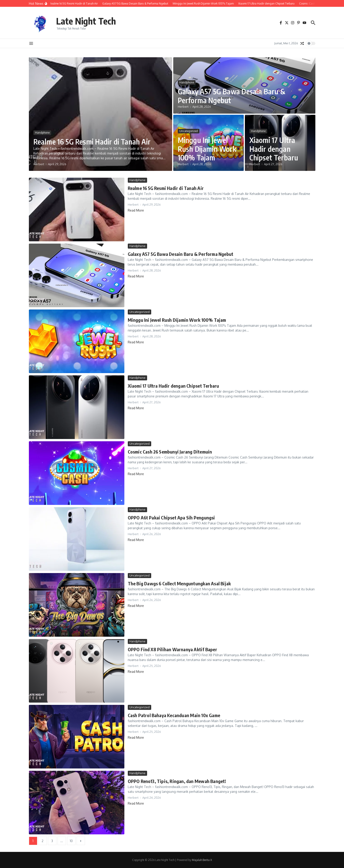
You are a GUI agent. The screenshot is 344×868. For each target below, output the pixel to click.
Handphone (42, 133)
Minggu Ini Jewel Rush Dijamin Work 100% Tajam (207, 149)
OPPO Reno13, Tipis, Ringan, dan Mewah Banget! (177, 781)
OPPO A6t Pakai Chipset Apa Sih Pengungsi (171, 518)
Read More (136, 210)
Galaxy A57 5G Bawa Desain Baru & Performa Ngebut (231, 96)
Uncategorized (189, 131)
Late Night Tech (86, 21)
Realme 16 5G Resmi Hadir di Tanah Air (92, 142)
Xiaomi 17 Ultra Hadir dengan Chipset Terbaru (274, 149)
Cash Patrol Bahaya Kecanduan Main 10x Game (174, 715)
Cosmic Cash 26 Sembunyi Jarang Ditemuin (170, 452)
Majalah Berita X (202, 860)
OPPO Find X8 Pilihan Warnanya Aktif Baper (172, 649)
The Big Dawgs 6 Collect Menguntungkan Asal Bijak (179, 583)
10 (71, 841)
